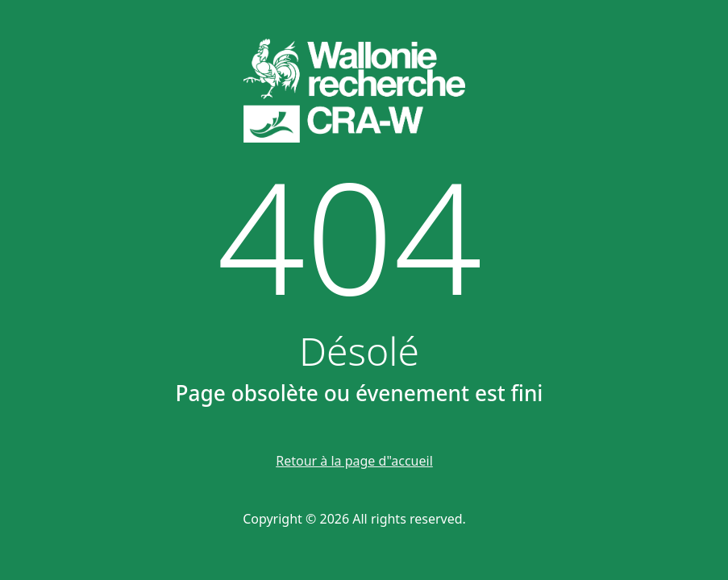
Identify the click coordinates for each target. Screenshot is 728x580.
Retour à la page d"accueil (354, 461)
